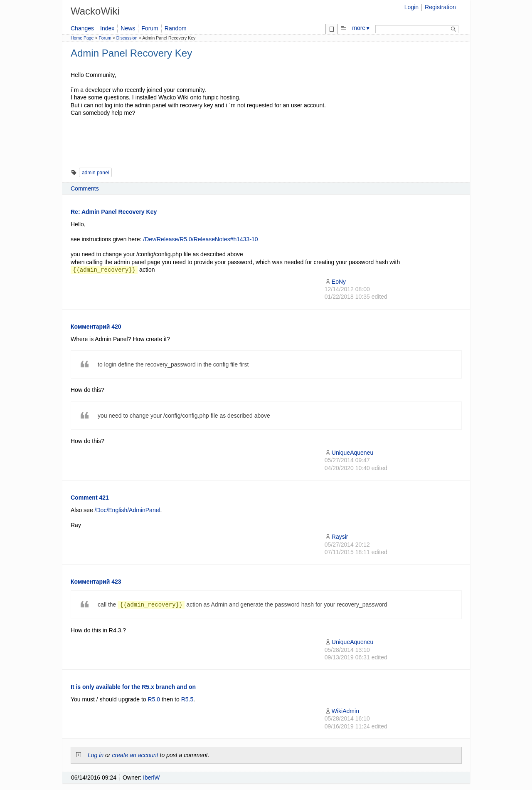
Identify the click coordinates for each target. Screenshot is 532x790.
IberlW (151, 778)
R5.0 (154, 699)
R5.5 (187, 699)
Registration (440, 7)
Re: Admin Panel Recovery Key (114, 212)
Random (176, 28)
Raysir (336, 537)
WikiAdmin (342, 711)
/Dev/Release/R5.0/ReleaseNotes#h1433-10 (200, 239)
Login (411, 7)
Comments (85, 188)
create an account (135, 755)
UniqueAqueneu (349, 453)
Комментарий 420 (96, 327)
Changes (82, 28)
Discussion (127, 38)
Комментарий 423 (96, 582)
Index (107, 28)
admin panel (95, 173)
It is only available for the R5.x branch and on (133, 687)
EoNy (335, 282)
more (361, 28)
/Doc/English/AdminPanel (128, 510)
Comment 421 (90, 498)
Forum (150, 28)
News (128, 28)
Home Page (82, 38)
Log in (96, 755)
